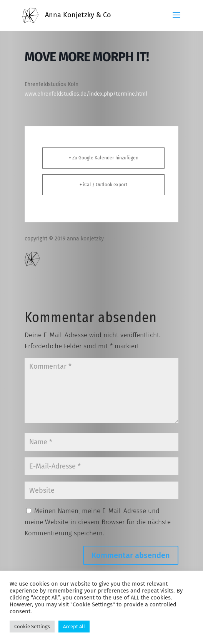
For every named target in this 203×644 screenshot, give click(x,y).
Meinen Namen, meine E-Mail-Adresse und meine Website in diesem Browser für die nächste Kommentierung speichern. (98, 522)
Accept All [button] (74, 627)
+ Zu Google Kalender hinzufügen (104, 158)
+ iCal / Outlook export (103, 185)
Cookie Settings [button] (32, 627)
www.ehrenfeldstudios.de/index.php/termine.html (86, 94)
